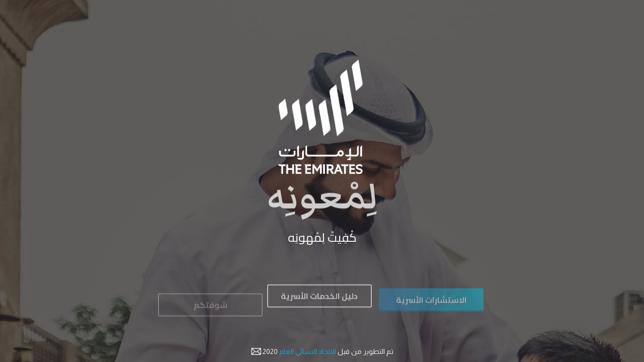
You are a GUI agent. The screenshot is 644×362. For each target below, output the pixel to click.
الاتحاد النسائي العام (307, 351)
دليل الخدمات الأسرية (319, 300)
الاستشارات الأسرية (431, 305)
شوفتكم (211, 309)
